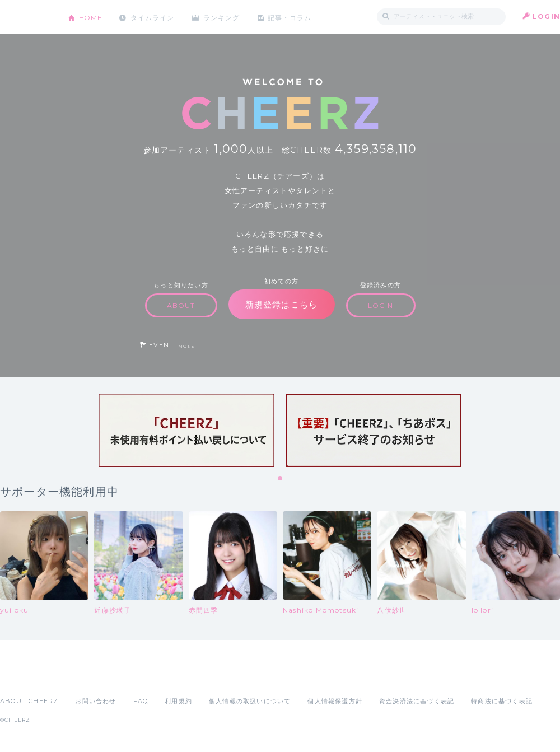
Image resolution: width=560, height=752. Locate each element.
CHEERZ (25, 17)
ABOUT (181, 305)
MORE (186, 346)
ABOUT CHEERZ (29, 701)
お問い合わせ (95, 701)
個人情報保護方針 (335, 701)
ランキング (225, 17)
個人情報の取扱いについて (250, 701)
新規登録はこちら (282, 304)
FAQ (141, 701)
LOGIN (546, 17)
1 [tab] (281, 479)
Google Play (85, 676)
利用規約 (178, 701)
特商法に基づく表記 (502, 701)
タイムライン (154, 17)
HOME (91, 17)
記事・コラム (293, 17)
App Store (26, 676)
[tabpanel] (186, 430)
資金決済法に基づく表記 (417, 701)
